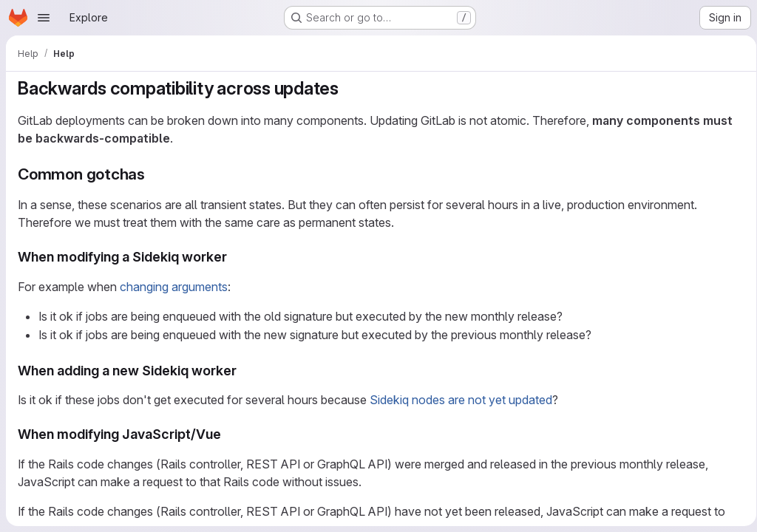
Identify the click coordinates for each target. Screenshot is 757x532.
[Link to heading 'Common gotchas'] (153, 174)
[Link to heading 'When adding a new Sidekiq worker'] (244, 371)
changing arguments (174, 287)
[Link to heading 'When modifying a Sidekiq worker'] (234, 257)
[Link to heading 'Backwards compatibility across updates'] (348, 88)
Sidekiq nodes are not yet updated (461, 400)
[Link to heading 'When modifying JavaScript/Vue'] (228, 434)
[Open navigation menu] (44, 18)
